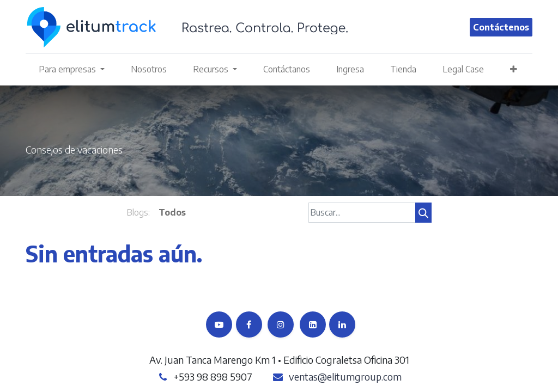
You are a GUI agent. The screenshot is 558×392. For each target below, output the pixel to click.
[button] (514, 69)
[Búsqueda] (423, 213)
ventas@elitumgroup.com (345, 376)
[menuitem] (149, 69)
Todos (172, 212)
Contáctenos (501, 27)
